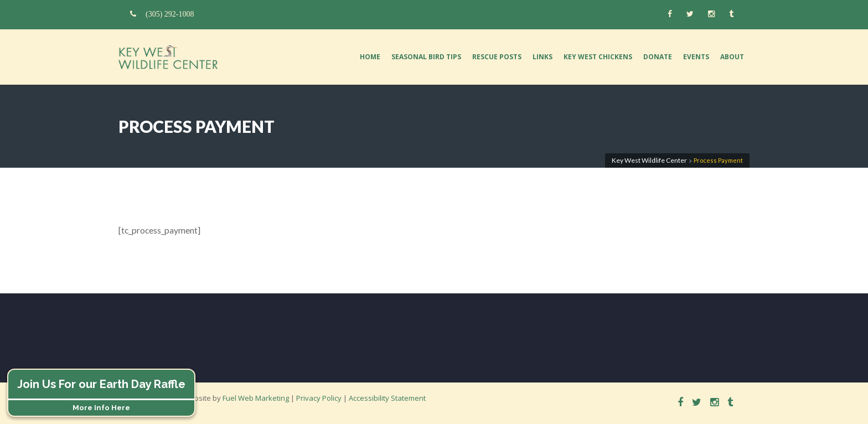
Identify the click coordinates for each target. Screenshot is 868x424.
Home (370, 57)
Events (696, 57)
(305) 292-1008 (162, 14)
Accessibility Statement (387, 398)
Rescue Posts (497, 57)
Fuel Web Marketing (256, 398)
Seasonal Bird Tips (426, 57)
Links (542, 57)
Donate (658, 57)
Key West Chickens (598, 57)
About (732, 57)
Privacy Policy (319, 398)
